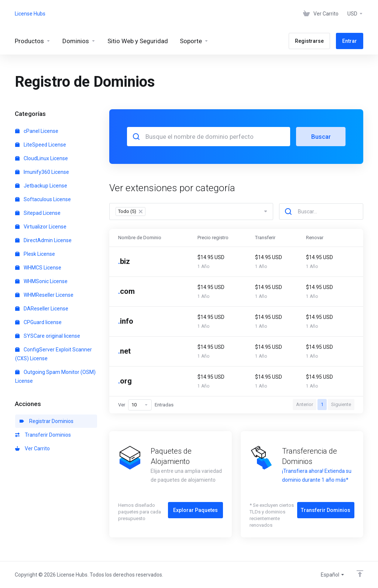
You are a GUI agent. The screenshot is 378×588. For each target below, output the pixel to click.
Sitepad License (38, 213)
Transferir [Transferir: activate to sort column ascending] (265, 238)
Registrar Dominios (47, 421)
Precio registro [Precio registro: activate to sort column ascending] (213, 238)
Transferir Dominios (43, 435)
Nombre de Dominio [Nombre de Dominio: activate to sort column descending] (140, 238)
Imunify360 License (42, 172)
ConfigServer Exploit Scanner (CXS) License (54, 354)
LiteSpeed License (41, 145)
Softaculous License (43, 199)
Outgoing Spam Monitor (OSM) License (55, 376)
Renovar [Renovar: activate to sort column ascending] (315, 238)
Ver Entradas (146, 405)
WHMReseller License (44, 295)
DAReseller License (42, 309)
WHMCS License (38, 268)
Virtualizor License (41, 227)
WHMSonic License (41, 281)
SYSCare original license (48, 336)
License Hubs (30, 14)
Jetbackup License (41, 186)
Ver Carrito (32, 448)
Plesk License (35, 254)
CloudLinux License (42, 158)
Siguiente (341, 404)
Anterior (305, 404)
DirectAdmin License (43, 240)
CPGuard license (38, 322)
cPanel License (37, 131)
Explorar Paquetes (195, 510)
